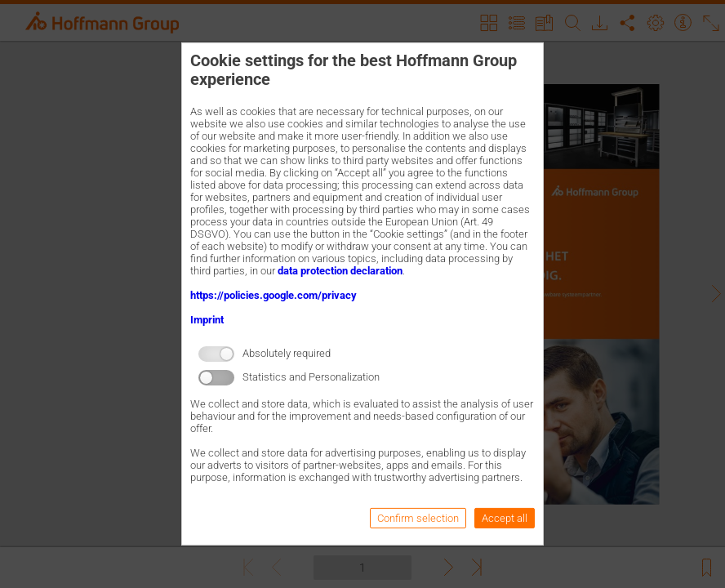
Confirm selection (418, 518)
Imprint (207, 320)
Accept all (505, 518)
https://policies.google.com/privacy (274, 295)
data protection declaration (340, 271)
